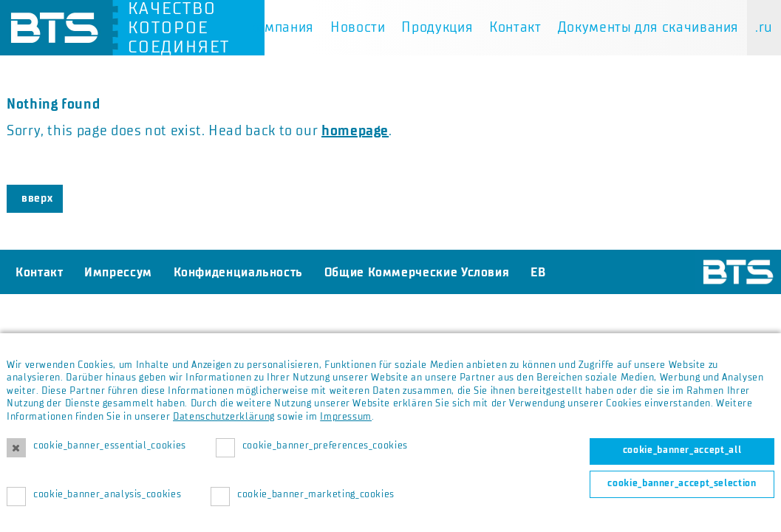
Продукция (437, 27)
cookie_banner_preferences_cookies (325, 446)
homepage (355, 131)
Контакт (515, 27)
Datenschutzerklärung (224, 417)
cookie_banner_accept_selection (682, 483)
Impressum (346, 417)
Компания (281, 27)
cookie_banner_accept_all (682, 450)
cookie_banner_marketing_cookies (316, 494)
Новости (358, 27)
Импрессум (118, 272)
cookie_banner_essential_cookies (110, 446)
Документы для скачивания (648, 27)
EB (538, 272)
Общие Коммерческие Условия (417, 272)
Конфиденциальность (239, 272)
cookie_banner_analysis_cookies (107, 494)
